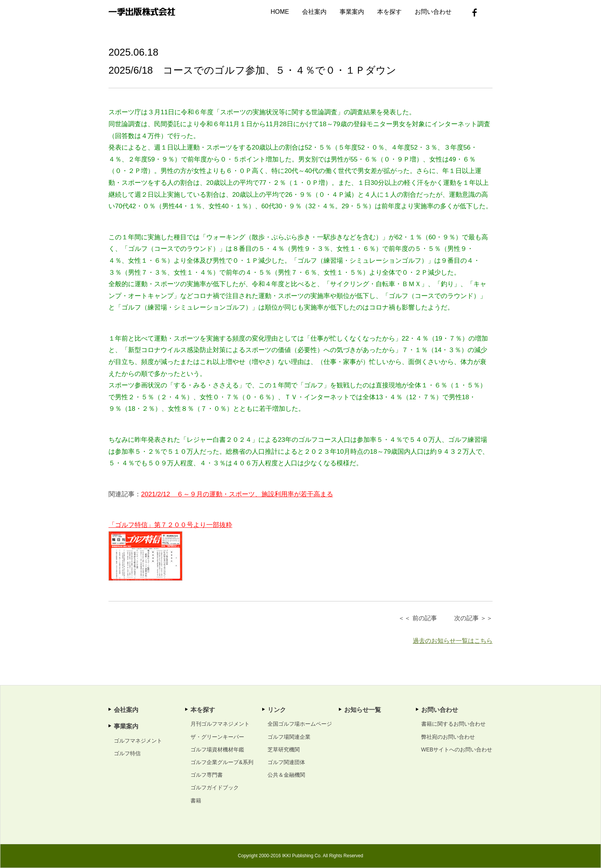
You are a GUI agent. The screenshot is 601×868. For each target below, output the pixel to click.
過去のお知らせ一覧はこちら (453, 641)
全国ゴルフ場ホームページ (300, 724)
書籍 (196, 800)
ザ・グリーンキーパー (217, 737)
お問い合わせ (433, 12)
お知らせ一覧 (363, 710)
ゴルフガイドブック (215, 787)
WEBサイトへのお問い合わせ (457, 749)
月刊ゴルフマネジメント (220, 724)
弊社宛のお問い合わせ (448, 737)
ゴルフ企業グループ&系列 (222, 762)
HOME (280, 12)
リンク (277, 710)
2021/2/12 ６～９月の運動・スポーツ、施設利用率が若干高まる (237, 494)
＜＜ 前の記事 (417, 618)
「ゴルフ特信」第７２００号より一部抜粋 (170, 525)
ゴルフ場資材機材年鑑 (217, 749)
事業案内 (352, 12)
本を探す (389, 12)
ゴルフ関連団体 (286, 762)
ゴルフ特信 (127, 753)
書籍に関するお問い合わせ (453, 724)
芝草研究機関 (284, 749)
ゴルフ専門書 (207, 775)
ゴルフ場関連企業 (289, 737)
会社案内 (314, 12)
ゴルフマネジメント (138, 741)
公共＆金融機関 (286, 775)
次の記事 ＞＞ (473, 618)
